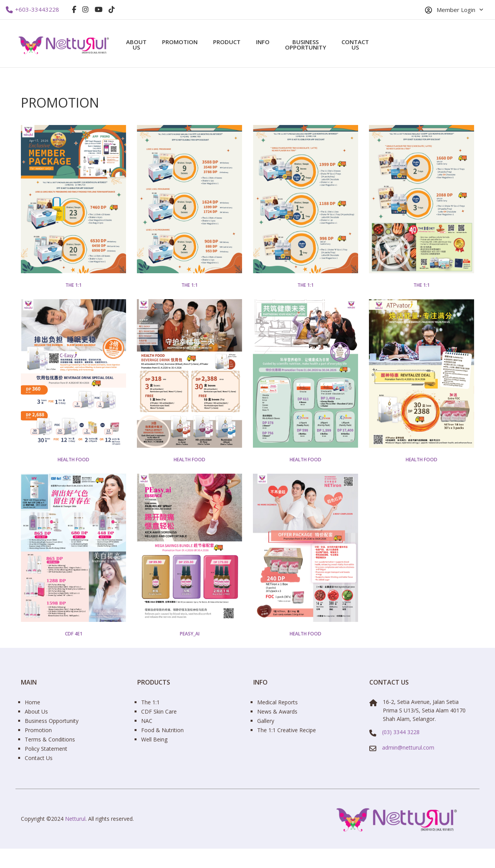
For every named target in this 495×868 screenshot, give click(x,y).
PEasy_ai (190, 634)
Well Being (154, 739)
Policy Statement (46, 749)
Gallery (266, 721)
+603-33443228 (32, 10)
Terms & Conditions (50, 739)
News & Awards (277, 711)
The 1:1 (73, 285)
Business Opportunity (306, 45)
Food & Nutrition (162, 730)
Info (263, 42)
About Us (136, 45)
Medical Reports (277, 702)
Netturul (75, 819)
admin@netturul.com (408, 747)
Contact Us (355, 45)
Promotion (180, 42)
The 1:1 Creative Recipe (287, 730)
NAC (147, 721)
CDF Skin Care (159, 711)
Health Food (73, 460)
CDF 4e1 (74, 634)
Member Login (450, 10)
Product (227, 42)
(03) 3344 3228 (401, 732)
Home (32, 702)
